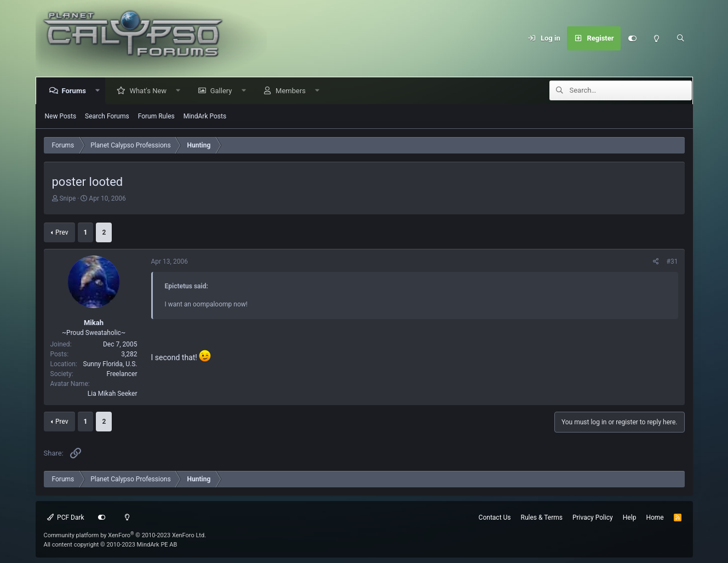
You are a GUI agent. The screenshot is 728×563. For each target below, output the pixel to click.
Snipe (67, 198)
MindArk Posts (205, 116)
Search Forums (107, 116)
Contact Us (495, 517)
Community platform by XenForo (125, 535)
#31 (672, 261)
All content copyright (111, 545)
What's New (150, 91)
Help (630, 517)
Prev (62, 232)
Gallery (223, 91)
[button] (100, 91)
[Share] (656, 261)
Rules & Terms (542, 517)
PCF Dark (66, 517)
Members (293, 91)
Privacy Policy (593, 517)
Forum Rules (156, 116)
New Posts (61, 116)
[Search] (681, 38)
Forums (76, 91)
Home (655, 517)
